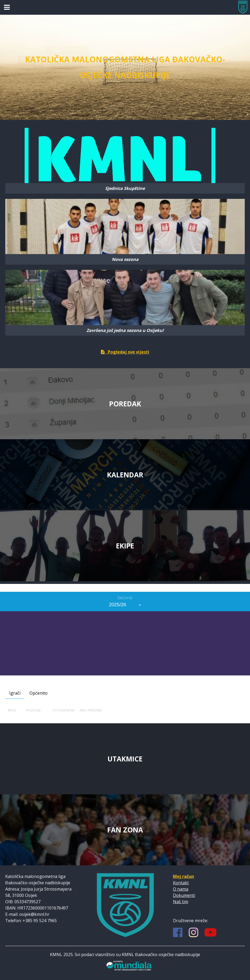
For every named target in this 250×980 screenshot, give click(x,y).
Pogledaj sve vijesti (125, 352)
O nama (181, 889)
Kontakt (181, 883)
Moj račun (183, 876)
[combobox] (125, 605)
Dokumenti (184, 895)
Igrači (15, 693)
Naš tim (181, 902)
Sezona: (125, 598)
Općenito (39, 693)
